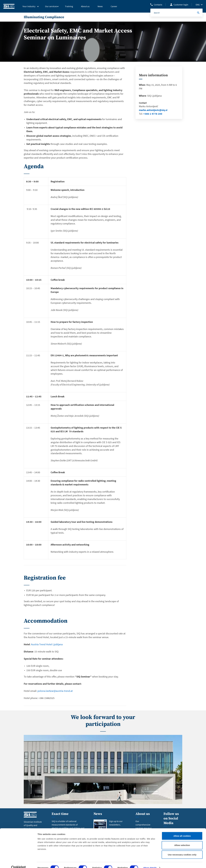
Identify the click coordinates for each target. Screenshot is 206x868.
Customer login (181, 5)
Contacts (158, 5)
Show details (150, 862)
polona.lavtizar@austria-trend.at (55, 691)
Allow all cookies (182, 830)
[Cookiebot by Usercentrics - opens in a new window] (19, 862)
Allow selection (182, 840)
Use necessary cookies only (182, 849)
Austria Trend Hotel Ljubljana (47, 644)
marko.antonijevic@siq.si (153, 110)
